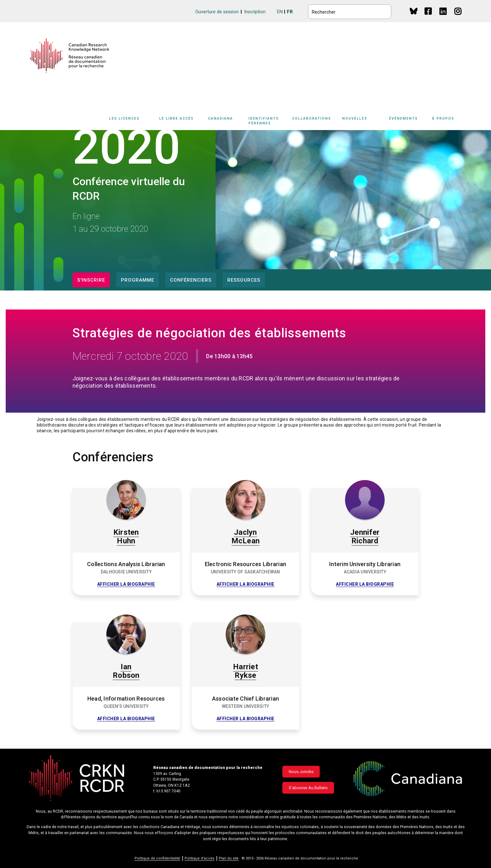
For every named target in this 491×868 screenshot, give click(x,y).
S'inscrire (91, 280)
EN (280, 12)
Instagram (458, 17)
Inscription (255, 12)
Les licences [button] (124, 119)
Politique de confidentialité (157, 858)
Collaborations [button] (312, 119)
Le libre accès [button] (176, 119)
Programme (138, 280)
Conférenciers (191, 280)
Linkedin (443, 17)
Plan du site (229, 858)
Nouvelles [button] (355, 119)
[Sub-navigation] (128, 122)
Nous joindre (301, 772)
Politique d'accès (199, 858)
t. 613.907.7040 (167, 791)
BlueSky (414, 11)
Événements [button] (403, 119)
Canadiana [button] (220, 119)
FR (290, 12)
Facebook (428, 17)
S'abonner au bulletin (308, 788)
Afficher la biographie (126, 584)
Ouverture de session (217, 12)
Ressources (244, 280)
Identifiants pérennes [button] (264, 121)
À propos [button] (443, 119)
